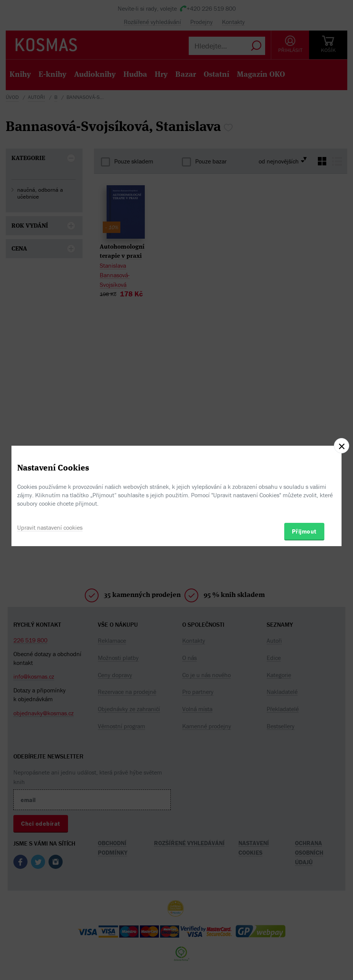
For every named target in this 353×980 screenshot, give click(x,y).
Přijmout (304, 531)
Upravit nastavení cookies (50, 527)
